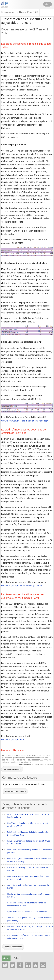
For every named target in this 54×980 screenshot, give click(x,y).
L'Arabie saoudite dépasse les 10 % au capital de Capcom (25, 869)
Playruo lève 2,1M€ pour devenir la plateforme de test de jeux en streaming (26, 860)
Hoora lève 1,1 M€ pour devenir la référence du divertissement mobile (24, 904)
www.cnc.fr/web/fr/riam (13, 740)
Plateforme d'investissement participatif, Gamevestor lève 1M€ (26, 895)
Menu (48, 4)
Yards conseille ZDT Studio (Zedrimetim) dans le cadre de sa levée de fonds (27, 928)
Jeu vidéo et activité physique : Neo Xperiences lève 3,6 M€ (26, 887)
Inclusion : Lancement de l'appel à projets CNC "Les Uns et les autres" (26, 842)
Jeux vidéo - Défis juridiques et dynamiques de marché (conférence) (27, 919)
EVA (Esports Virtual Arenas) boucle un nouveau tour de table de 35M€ (26, 825)
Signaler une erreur (12, 769)
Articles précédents (13, 947)
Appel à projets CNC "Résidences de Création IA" (25, 912)
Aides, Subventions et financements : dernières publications (26, 806)
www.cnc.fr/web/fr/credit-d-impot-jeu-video (22, 586)
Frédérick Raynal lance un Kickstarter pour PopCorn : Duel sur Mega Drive (26, 833)
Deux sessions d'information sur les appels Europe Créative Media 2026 (25, 937)
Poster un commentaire (15, 791)
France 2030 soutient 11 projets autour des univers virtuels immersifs (25, 878)
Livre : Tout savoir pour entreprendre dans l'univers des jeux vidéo (27, 851)
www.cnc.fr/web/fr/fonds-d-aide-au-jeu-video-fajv (24, 421)
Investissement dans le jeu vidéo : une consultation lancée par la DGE (25, 816)
